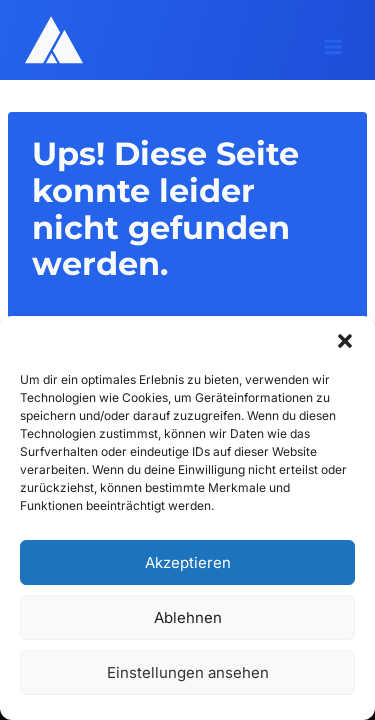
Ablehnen (188, 617)
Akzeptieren (188, 562)
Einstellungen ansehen (188, 672)
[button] (345, 341)
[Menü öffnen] (332, 40)
